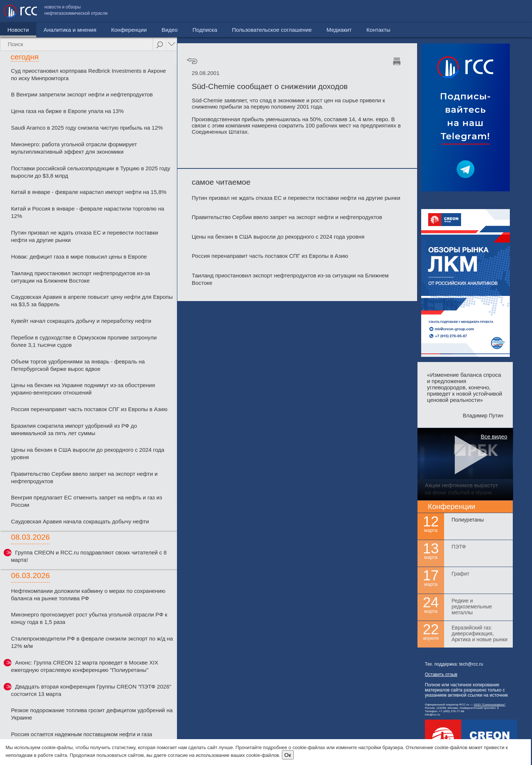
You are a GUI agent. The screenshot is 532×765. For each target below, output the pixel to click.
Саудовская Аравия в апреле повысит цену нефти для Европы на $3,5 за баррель (92, 300)
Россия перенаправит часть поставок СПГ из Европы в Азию (89, 409)
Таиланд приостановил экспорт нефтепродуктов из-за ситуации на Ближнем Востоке (81, 277)
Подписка (205, 30)
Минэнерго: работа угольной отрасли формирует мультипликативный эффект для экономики (74, 148)
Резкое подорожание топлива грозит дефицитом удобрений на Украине (92, 714)
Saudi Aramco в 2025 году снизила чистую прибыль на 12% (87, 128)
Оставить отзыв (441, 675)
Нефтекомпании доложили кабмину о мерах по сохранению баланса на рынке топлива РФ (88, 595)
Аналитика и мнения (70, 30)
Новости (18, 30)
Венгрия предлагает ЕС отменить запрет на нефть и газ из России (87, 501)
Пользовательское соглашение (406, 11)
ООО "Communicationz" (490, 705)
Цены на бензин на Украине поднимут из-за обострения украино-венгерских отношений (83, 389)
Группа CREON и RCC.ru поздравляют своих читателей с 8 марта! (89, 556)
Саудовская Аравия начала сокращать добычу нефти (80, 521)
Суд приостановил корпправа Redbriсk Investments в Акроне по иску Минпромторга (88, 74)
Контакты (513, 11)
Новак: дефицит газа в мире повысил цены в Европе (79, 257)
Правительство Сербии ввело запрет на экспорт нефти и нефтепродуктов (84, 477)
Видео (170, 30)
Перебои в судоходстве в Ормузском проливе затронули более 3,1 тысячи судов (84, 341)
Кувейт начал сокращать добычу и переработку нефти (81, 321)
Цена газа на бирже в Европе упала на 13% (67, 111)
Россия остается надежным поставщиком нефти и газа (82, 734)
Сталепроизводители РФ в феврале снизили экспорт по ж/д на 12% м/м (92, 642)
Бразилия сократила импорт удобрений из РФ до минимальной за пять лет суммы (74, 429)
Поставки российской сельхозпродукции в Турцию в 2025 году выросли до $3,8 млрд (91, 172)
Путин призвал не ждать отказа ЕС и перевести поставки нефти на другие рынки (85, 236)
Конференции (129, 30)
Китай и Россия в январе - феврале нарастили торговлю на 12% (88, 212)
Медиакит (473, 11)
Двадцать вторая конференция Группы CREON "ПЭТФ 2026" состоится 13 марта (91, 690)
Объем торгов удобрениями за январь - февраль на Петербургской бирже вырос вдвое (78, 365)
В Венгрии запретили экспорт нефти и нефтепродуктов (82, 94)
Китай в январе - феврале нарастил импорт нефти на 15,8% (89, 192)
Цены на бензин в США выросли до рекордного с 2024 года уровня (88, 453)
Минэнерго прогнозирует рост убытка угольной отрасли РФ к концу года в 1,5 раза (89, 618)
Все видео (494, 436)
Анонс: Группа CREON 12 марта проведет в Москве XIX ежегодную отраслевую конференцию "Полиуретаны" (85, 666)
